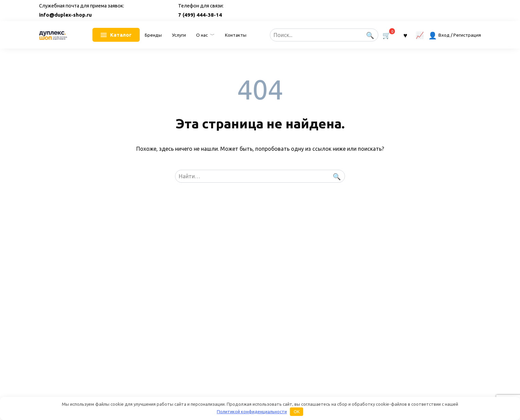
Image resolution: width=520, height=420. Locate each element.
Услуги (179, 35)
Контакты (236, 35)
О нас (202, 35)
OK (297, 412)
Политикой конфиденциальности (252, 412)
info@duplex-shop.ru (65, 15)
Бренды (153, 35)
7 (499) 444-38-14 (200, 15)
